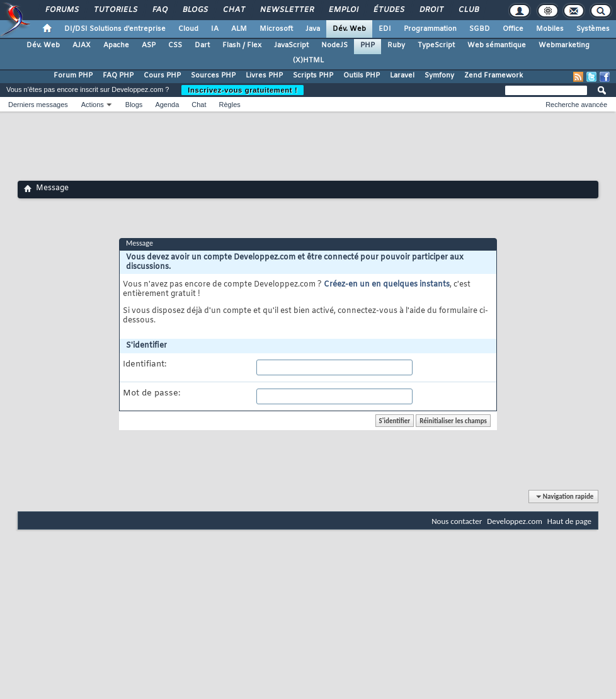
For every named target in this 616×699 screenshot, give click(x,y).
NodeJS (334, 45)
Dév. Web (349, 29)
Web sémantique (497, 45)
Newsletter (286, 10)
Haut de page (569, 521)
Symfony (439, 76)
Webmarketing (564, 45)
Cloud (188, 29)
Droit (431, 10)
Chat (233, 10)
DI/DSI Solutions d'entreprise (115, 29)
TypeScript (436, 45)
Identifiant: (145, 365)
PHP (368, 45)
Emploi (343, 10)
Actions (93, 105)
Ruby (396, 45)
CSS (175, 45)
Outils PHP (362, 76)
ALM (239, 29)
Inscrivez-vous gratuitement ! (242, 90)
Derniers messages (38, 105)
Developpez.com (515, 521)
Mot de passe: (151, 394)
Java (313, 29)
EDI (385, 29)
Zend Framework (493, 76)
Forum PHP (73, 76)
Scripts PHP (313, 76)
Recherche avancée (576, 105)
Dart (202, 45)
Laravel (402, 76)
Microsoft (276, 29)
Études (388, 10)
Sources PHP (213, 76)
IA (215, 29)
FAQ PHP (118, 76)
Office (513, 29)
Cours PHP (162, 76)
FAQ (159, 10)
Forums (61, 10)
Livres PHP (264, 76)
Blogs (195, 10)
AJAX (82, 45)
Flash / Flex (242, 45)
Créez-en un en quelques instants (387, 285)
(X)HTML (308, 60)
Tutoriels (115, 10)
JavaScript (291, 45)
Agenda (167, 105)
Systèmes (593, 29)
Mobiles (550, 29)
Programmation (430, 29)
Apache (116, 45)
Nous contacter (457, 521)
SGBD (480, 29)
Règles (230, 105)
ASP (149, 45)
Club (468, 10)
